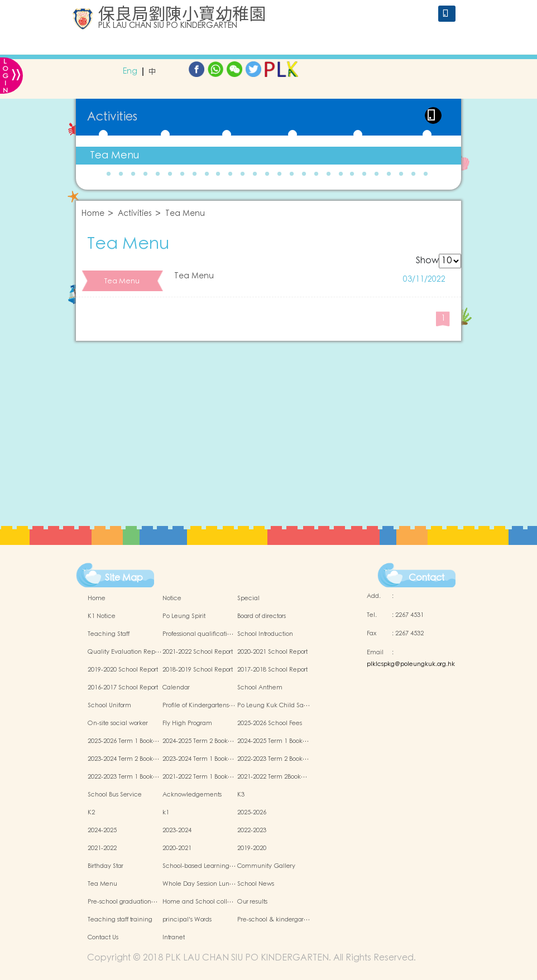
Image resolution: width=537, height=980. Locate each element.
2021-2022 (102, 848)
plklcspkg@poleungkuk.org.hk (411, 664)
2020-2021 (177, 848)
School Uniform (109, 706)
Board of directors (262, 616)
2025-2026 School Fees (270, 723)
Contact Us (103, 938)
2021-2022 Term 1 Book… (198, 777)
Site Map (124, 578)
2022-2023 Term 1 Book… (123, 777)
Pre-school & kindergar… (274, 920)
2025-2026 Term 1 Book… (123, 741)
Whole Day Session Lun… (199, 884)
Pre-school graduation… (123, 902)
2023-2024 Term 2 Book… (123, 759)
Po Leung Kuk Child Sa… (274, 706)
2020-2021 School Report (272, 652)
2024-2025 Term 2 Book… (198, 741)
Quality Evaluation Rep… (124, 652)
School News (256, 884)
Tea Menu (114, 155)
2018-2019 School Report (198, 670)
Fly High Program (187, 723)
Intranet (174, 938)
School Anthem (260, 688)
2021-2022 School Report (198, 652)
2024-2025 (102, 831)
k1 (166, 813)
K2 (91, 813)
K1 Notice (102, 616)
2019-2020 (252, 848)
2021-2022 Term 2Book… (272, 777)
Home (93, 214)
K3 (241, 795)
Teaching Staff (109, 634)
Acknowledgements (192, 795)
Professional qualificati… (198, 634)
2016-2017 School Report (123, 688)
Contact (426, 578)
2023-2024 (177, 831)
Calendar (176, 688)
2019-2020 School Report (123, 670)
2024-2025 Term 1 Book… (273, 741)
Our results (252, 902)
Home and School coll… (198, 902)
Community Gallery (266, 866)
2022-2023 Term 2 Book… (273, 759)
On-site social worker (118, 723)
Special (248, 598)
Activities (135, 214)
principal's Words (187, 920)
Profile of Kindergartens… (199, 706)
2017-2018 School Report (272, 670)
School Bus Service (115, 795)
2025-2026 (252, 813)
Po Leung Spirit (184, 616)
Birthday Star (106, 866)
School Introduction (265, 634)
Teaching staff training (120, 920)
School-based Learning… (199, 866)
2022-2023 (252, 831)
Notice (172, 598)
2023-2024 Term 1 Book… (198, 759)
